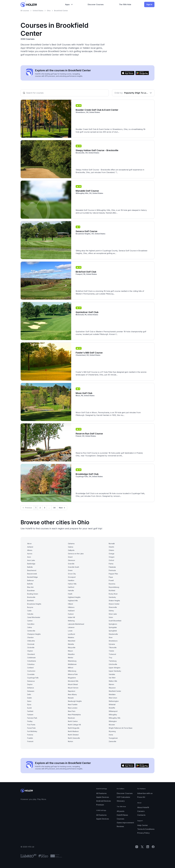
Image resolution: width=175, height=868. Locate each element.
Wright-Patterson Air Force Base (121, 728)
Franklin (30, 738)
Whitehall (112, 705)
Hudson (71, 614)
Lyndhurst (71, 634)
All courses (25, 11)
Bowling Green (33, 594)
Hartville (71, 590)
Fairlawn (30, 715)
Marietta (71, 644)
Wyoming (112, 731)
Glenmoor (72, 560)
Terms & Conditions (146, 829)
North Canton (73, 721)
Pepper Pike (113, 574)
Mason (70, 651)
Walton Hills (113, 681)
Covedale (31, 674)
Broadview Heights (34, 604)
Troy (110, 658)
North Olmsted (73, 735)
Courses (120, 819)
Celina (30, 627)
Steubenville (113, 634)
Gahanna (71, 544)
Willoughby (113, 715)
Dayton (30, 684)
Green (70, 570)
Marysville (72, 648)
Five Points (31, 725)
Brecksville (31, 597)
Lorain (70, 631)
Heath (70, 594)
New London (73, 708)
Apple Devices (103, 797)
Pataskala (112, 567)
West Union (113, 698)
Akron (29, 544)
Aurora (30, 554)
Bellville (30, 584)
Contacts (141, 815)
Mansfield (72, 641)
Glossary (121, 801)
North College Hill (74, 725)
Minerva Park (73, 674)
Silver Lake (113, 614)
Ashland (30, 547)
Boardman (31, 590)
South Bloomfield (115, 621)
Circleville (31, 648)
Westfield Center (115, 691)
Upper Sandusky (115, 671)
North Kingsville (74, 728)
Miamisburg (72, 661)
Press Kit (141, 797)
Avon (29, 557)
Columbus (31, 664)
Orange (111, 554)
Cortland (30, 668)
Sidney (111, 611)
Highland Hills (73, 601)
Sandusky (112, 597)
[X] (142, 847)
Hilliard (70, 604)
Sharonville (113, 607)
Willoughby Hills (115, 718)
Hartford (71, 587)
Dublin (30, 698)
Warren (111, 684)
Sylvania (112, 644)
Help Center (143, 825)
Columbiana (32, 661)
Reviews (120, 826)
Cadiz (29, 611)
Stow (111, 637)
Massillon (71, 654)
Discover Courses (125, 793)
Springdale (113, 627)
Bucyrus (30, 607)
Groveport (72, 577)
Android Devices (104, 801)
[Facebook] (153, 847)
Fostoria (30, 735)
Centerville (31, 631)
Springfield (113, 631)
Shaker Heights (114, 601)
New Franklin (73, 705)
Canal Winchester (34, 617)
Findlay (30, 721)
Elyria (29, 705)
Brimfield (30, 601)
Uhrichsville (113, 664)
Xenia (111, 735)
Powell (111, 580)
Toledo (111, 651)
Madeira (71, 637)
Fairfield (30, 711)
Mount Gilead (73, 684)
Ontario (111, 550)
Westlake (112, 694)
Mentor (71, 658)
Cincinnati (31, 644)
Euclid (29, 708)
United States (38, 11)
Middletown (72, 664)
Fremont (30, 741)
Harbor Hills (72, 584)
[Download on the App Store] (128, 73)
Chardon (30, 637)
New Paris (72, 711)
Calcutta (30, 614)
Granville (71, 564)
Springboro (113, 624)
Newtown (71, 718)
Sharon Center (114, 604)
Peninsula (112, 570)
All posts (121, 811)
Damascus (31, 681)
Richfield (112, 590)
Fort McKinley (32, 731)
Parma (111, 564)
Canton (30, 621)
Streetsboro (113, 641)
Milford (71, 668)
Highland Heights (74, 597)
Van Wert (112, 678)
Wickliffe (112, 708)
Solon (111, 617)
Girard (70, 557)
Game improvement (125, 823)
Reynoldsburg (114, 587)
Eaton (29, 701)
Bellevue (30, 580)
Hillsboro (71, 607)
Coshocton (31, 671)
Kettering (71, 621)
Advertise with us (145, 793)
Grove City (72, 574)
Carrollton (31, 624)
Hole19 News (122, 815)
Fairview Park (32, 718)
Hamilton (71, 580)
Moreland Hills (73, 681)
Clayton (30, 651)
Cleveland (31, 654)
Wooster (112, 725)
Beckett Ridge (32, 577)
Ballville (30, 567)
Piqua (111, 577)
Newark (71, 698)
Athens (30, 550)
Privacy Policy (143, 833)
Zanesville (112, 741)
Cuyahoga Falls (33, 678)
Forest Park (31, 728)
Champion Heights (34, 634)
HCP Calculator (123, 797)
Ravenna (112, 584)
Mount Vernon (73, 688)
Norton (70, 741)
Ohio (49, 11)
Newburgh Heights (75, 701)
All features (101, 793)
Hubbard (71, 611)
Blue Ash (30, 587)
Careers (141, 811)
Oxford (111, 560)
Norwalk (112, 544)
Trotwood (112, 654)
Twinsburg (113, 661)
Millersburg (72, 671)
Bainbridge (31, 564)
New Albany (72, 694)
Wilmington (113, 721)
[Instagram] (137, 847)
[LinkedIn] (148, 847)
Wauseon (112, 688)
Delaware (31, 691)
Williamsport (113, 711)
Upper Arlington (115, 668)
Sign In (149, 4)
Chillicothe (31, 641)
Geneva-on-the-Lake (76, 554)
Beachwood (32, 570)
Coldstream (31, 658)
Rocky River (113, 594)
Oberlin (111, 547)
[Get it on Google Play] (142, 73)
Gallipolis (71, 550)
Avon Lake (31, 560)
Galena (71, 547)
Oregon (112, 557)
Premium (100, 805)
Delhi (29, 694)
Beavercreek (32, 574)
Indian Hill (71, 617)
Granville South (73, 567)
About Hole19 (143, 807)
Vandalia (112, 674)
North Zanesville (74, 738)
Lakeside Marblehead (76, 624)
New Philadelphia (74, 715)
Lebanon (71, 627)
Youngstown (113, 738)
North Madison (73, 731)
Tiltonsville (113, 648)
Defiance (31, 688)
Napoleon (72, 691)
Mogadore (72, 678)
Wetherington (114, 701)
